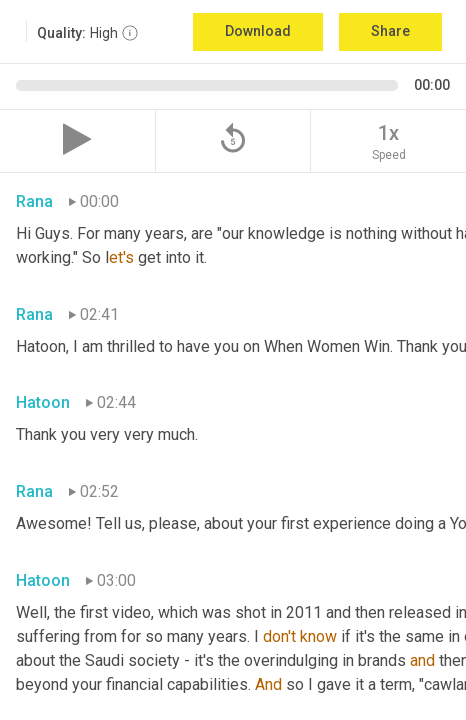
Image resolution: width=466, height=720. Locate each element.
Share (390, 31)
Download (258, 31)
